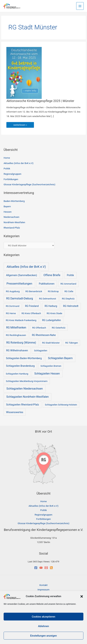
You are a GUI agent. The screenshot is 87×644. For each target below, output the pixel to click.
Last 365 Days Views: (39, 561)
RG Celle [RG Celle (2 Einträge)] (69, 291)
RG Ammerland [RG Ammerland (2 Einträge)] (68, 284)
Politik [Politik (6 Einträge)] (70, 275)
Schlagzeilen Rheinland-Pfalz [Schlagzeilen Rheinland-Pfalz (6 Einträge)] (22, 405)
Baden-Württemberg (14, 201)
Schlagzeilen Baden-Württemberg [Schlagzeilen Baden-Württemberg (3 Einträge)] (24, 358)
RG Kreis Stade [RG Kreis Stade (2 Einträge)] (54, 313)
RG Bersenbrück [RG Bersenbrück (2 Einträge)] (34, 291)
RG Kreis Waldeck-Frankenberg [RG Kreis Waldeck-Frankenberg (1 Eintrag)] (21, 320)
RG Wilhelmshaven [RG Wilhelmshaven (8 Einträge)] (17, 350)
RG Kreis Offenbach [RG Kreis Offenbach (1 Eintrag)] (31, 313)
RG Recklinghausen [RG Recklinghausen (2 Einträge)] (16, 335)
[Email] (46, 568)
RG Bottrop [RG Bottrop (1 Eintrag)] (53, 291)
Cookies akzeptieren (43, 617)
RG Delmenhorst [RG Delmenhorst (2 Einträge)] (48, 299)
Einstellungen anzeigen (43, 636)
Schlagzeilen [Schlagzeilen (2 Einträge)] (41, 350)
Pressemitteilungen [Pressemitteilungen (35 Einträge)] (19, 284)
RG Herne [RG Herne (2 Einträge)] (11, 313)
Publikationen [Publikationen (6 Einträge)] (47, 284)
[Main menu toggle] (80, 6)
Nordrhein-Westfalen (14, 222)
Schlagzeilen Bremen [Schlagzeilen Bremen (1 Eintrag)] (51, 366)
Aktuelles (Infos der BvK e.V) (19, 163)
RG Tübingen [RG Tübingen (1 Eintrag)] (72, 343)
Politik (7, 168)
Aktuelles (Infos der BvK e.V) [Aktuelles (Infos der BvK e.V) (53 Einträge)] (26, 267)
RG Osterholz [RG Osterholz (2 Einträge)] (59, 328)
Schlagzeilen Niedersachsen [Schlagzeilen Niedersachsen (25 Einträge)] (25, 389)
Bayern (7, 206)
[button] (82, 596)
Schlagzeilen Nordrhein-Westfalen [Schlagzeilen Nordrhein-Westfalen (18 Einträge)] (28, 397)
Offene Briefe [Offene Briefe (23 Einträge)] (52, 275)
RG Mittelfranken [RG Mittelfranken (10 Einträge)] (16, 328)
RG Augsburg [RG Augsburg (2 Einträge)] (13, 291)
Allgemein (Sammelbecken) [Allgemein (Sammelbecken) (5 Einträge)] (21, 275)
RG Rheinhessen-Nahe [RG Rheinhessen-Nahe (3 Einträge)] (44, 335)
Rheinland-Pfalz (12, 228)
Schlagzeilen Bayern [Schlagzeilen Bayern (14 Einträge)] (60, 358)
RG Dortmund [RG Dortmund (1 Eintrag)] (13, 306)
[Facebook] (36, 568)
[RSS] (51, 568)
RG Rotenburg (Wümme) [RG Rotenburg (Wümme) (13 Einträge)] (21, 343)
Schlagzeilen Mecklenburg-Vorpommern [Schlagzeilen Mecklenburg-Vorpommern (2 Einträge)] (27, 381)
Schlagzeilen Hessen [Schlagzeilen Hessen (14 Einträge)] (47, 374)
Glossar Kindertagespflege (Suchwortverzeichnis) (29, 184)
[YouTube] (41, 568)
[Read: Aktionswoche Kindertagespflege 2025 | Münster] (24, 75)
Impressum (43, 590)
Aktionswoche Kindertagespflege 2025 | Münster (40, 103)
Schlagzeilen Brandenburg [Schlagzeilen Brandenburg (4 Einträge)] (20, 366)
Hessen (8, 212)
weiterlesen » (23, 128)
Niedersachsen (11, 217)
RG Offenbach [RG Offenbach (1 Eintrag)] (39, 328)
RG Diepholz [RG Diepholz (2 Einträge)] (68, 299)
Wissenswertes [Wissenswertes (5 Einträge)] (15, 412)
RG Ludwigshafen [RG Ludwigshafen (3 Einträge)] (52, 320)
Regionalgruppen (12, 174)
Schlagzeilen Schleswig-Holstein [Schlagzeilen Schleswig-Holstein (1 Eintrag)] (61, 405)
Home (7, 158)
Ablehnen (43, 626)
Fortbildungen (11, 179)
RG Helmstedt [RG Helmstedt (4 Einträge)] (71, 306)
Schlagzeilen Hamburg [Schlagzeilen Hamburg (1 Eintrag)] (17, 374)
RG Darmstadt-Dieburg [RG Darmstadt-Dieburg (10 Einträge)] (20, 299)
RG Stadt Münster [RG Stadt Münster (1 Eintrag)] (51, 343)
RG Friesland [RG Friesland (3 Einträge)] (32, 306)
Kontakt (43, 585)
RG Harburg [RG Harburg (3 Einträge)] (51, 306)
